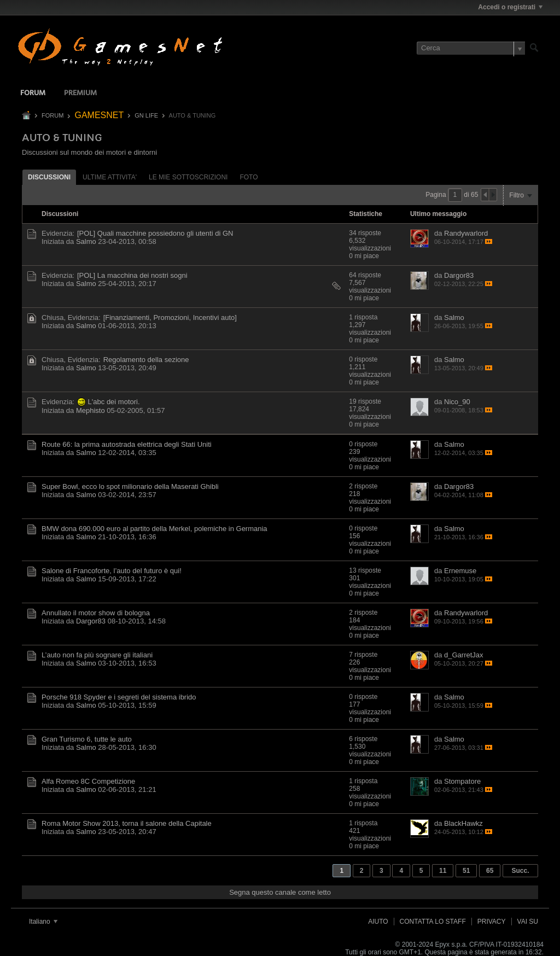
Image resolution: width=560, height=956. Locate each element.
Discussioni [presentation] (49, 177)
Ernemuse (460, 571)
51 (466, 871)
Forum (33, 93)
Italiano (43, 922)
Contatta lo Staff (433, 922)
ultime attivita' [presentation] (110, 177)
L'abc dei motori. (114, 402)
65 (490, 871)
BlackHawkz (463, 823)
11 (443, 871)
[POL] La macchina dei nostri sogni (132, 275)
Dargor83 (459, 275)
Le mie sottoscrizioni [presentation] (188, 177)
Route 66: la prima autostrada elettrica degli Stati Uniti (127, 444)
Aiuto (378, 922)
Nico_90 (457, 402)
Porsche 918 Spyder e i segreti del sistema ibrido (119, 697)
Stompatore (462, 781)
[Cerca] (471, 48)
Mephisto (91, 410)
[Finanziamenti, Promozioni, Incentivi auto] (170, 317)
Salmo (86, 241)
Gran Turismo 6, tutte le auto (87, 739)
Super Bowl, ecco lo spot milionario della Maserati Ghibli (130, 486)
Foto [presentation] (249, 177)
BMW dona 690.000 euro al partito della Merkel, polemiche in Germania (154, 529)
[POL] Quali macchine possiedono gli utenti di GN (155, 233)
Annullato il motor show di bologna (96, 613)
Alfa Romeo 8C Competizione (88, 781)
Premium (80, 93)
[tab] (49, 177)
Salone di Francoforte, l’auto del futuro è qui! (112, 571)
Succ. (520, 871)
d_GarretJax (464, 655)
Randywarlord (466, 233)
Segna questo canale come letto (280, 892)
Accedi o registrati (510, 7)
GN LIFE (146, 115)
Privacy (492, 922)
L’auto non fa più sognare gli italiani (97, 655)
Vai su (528, 922)
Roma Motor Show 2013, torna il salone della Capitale (127, 823)
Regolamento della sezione (146, 360)
